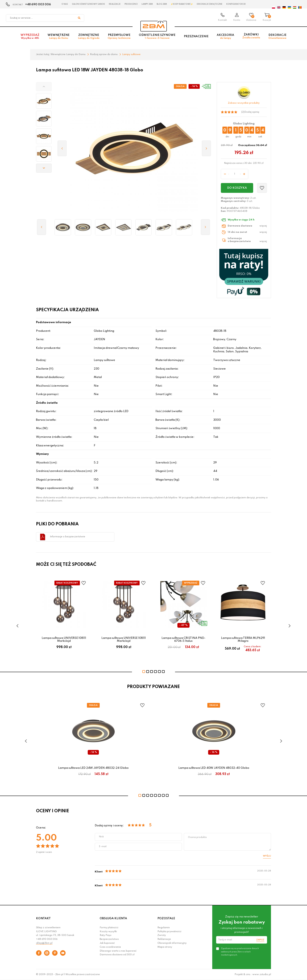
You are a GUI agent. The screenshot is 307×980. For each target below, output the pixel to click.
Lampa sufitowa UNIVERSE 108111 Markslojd (64, 639)
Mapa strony (165, 947)
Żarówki (251, 37)
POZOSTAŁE (166, 918)
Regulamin (164, 928)
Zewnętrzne (89, 38)
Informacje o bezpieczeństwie (68, 537)
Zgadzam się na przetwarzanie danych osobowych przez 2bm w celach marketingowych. (240, 952)
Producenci (131, 4)
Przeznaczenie (196, 37)
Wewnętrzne (59, 38)
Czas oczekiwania (110, 947)
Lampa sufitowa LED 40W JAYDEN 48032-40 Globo (214, 768)
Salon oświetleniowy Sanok (88, 4)
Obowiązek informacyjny (172, 943)
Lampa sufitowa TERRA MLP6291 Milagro (243, 639)
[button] (44, 87)
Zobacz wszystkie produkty (244, 103)
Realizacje (115, 4)
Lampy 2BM (147, 4)
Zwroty (162, 935)
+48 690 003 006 (38, 5)
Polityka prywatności (169, 932)
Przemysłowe (119, 38)
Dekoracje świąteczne (210, 4)
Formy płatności (109, 928)
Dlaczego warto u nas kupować (118, 951)
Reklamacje (164, 939)
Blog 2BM (162, 4)
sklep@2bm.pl (44, 943)
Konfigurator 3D (236, 4)
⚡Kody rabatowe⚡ (182, 4)
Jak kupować (107, 943)
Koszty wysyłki (108, 932)
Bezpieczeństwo (109, 939)
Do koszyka (237, 188)
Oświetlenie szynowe (157, 38)
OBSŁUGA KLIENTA (113, 918)
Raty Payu (106, 935)
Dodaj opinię (252, 112)
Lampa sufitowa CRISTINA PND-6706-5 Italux (183, 639)
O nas (65, 4)
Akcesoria (225, 38)
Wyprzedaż (30, 38)
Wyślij (267, 856)
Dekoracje (277, 38)
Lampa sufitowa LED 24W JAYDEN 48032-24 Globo (93, 768)
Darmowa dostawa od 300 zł (117, 955)
